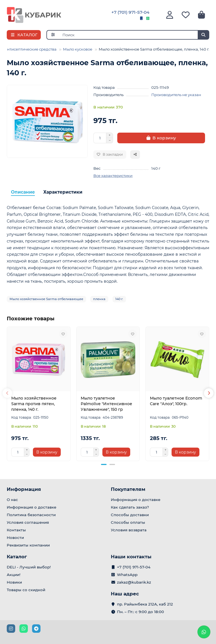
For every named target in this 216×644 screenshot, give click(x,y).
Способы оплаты (128, 522)
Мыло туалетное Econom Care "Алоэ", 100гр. (176, 401)
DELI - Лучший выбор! (29, 567)
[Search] (134, 35)
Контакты (16, 530)
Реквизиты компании (28, 545)
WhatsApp (127, 575)
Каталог (17, 557)
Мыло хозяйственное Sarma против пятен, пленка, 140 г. (34, 404)
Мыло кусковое (78, 49)
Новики (14, 582)
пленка (99, 299)
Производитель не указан (176, 95)
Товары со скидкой (26, 590)
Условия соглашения (28, 522)
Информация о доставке (31, 507)
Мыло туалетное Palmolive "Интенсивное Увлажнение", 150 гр (106, 404)
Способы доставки (130, 515)
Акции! (14, 575)
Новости (15, 538)
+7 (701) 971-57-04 (130, 12)
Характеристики (63, 192)
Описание (23, 192)
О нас (12, 500)
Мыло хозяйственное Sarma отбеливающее (46, 299)
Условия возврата (129, 530)
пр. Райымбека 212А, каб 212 (145, 604)
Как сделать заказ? (130, 507)
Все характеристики (113, 176)
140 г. (119, 299)
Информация (24, 489)
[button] (7, 393)
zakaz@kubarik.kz (134, 582)
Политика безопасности (31, 515)
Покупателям (128, 489)
